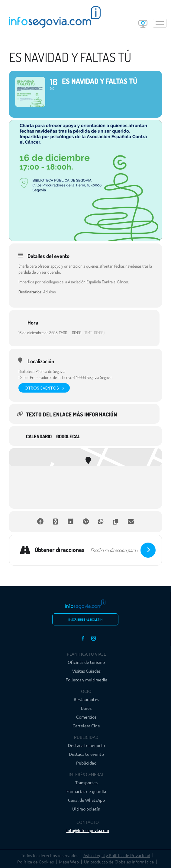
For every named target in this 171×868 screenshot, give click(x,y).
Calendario (39, 437)
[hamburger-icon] (160, 23)
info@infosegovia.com (88, 830)
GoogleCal (68, 437)
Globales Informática (134, 862)
